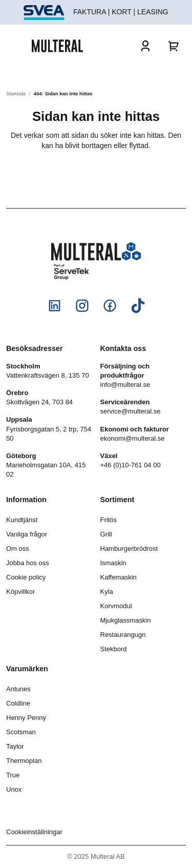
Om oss (18, 549)
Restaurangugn (123, 635)
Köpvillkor (20, 592)
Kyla (107, 592)
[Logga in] (145, 46)
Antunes (18, 689)
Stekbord (114, 649)
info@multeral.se (125, 385)
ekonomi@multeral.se (133, 438)
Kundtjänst (22, 520)
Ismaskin (113, 563)
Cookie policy (26, 577)
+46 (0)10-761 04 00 (131, 465)
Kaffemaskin (119, 577)
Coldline (18, 703)
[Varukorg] (174, 46)
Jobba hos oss (28, 563)
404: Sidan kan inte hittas (63, 94)
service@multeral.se (131, 411)
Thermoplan (24, 761)
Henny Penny (26, 718)
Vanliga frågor (27, 534)
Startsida (16, 94)
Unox (14, 789)
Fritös (109, 520)
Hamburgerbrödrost (129, 549)
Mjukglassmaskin (126, 620)
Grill (106, 534)
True (13, 775)
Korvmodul (116, 606)
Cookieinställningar (34, 832)
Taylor (15, 746)
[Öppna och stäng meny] (19, 46)
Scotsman (21, 732)
